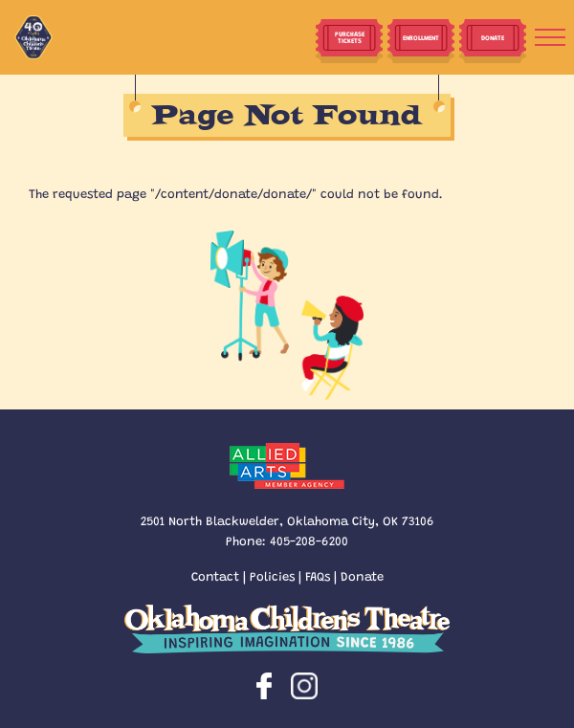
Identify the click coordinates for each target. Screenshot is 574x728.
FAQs (318, 575)
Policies (272, 575)
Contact (215, 575)
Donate (362, 575)
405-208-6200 (309, 540)
